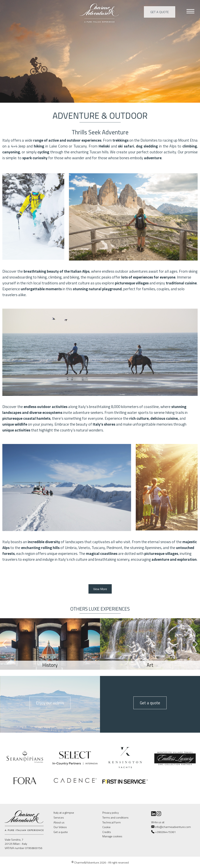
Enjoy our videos (50, 703)
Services (59, 818)
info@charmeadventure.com (171, 827)
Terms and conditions (115, 818)
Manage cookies (112, 836)
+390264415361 (165, 832)
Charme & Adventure (100, 12)
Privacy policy (111, 813)
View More (100, 589)
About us (59, 822)
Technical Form (112, 822)
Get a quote (160, 12)
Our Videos (60, 827)
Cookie (106, 827)
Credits (107, 832)
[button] (195, 644)
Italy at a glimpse (64, 813)
